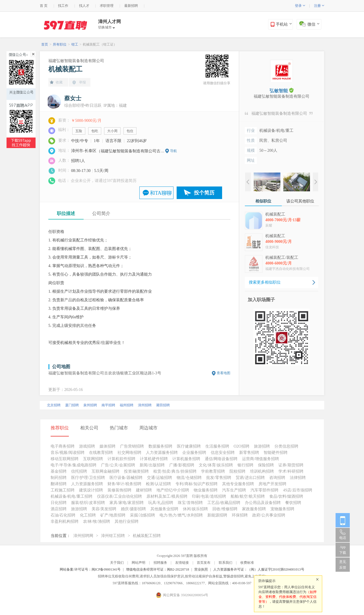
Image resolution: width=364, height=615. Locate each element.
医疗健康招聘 (189, 446)
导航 (173, 151)
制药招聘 (59, 478)
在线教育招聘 (101, 453)
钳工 (75, 44)
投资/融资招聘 (136, 471)
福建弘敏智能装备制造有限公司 (76, 61)
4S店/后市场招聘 (298, 490)
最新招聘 (131, 6)
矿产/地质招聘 (113, 515)
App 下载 (343, 550)
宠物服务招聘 (282, 509)
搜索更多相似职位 (265, 282)
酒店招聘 (59, 509)
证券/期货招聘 (291, 465)
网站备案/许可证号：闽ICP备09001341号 (90, 569)
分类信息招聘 (286, 446)
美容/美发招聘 (104, 509)
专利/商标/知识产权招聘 (197, 484)
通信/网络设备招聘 (221, 459)
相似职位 (263, 201)
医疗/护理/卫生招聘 (88, 478)
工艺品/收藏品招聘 (224, 503)
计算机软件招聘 (121, 459)
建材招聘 (144, 490)
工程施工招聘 (63, 490)
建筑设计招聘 (91, 490)
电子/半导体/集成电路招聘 (74, 465)
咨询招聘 (277, 478)
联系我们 (226, 563)
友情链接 (182, 563)
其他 (84, 326)
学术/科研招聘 (291, 471)
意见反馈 (343, 565)
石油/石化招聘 (63, 515)
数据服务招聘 (160, 446)
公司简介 (101, 213)
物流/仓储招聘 (189, 478)
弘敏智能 (282, 90)
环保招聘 (240, 515)
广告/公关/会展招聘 (118, 465)
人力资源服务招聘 (162, 453)
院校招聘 (237, 471)
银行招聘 (245, 465)
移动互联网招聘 (65, 459)
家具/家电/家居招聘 (127, 503)
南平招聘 (108, 405)
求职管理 (107, 6)
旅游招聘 (262, 446)
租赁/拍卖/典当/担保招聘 (175, 471)
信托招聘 (79, 471)
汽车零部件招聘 (264, 490)
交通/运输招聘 (160, 478)
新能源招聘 (217, 515)
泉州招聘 (90, 405)
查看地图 (224, 373)
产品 (68, 300)
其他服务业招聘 (164, 509)
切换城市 (106, 27)
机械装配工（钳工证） (100, 44)
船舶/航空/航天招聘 (248, 496)
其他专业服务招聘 (238, 484)
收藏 (59, 82)
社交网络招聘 (129, 453)
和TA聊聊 (161, 193)
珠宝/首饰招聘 (190, 503)
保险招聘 (266, 465)
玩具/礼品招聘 (161, 503)
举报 (82, 82)
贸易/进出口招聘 (250, 478)
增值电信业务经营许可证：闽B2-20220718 (158, 569)
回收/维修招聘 (225, 509)
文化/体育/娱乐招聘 (216, 465)
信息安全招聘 (223, 453)
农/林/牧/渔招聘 (97, 521)
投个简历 (204, 193)
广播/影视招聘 (182, 465)
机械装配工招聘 (147, 536)
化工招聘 (88, 515)
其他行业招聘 (127, 521)
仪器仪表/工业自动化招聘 (119, 496)
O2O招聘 (242, 446)
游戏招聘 (87, 446)
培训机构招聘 (262, 471)
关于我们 (117, 563)
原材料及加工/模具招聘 (167, 496)
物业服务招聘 (206, 490)
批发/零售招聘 (219, 478)
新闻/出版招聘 (152, 465)
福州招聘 (127, 405)
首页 (45, 44)
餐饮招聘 (293, 503)
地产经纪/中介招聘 (173, 490)
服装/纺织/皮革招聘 (88, 503)
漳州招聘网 (83, 536)
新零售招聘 (249, 453)
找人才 (84, 6)
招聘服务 (160, 563)
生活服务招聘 (217, 446)
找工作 (63, 6)
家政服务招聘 (254, 509)
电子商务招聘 (63, 446)
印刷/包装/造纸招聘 (209, 496)
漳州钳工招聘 (113, 536)
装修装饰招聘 (119, 490)
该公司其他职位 (300, 201)
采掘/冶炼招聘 (142, 515)
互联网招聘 (93, 459)
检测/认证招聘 (158, 484)
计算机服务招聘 (186, 459)
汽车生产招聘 (234, 490)
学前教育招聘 (213, 471)
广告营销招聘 (132, 446)
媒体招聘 (107, 446)
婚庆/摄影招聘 (133, 509)
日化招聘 (59, 503)
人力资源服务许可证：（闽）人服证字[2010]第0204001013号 (259, 569)
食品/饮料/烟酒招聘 (286, 496)
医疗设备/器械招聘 (126, 478)
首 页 (44, 6)
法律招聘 (298, 478)
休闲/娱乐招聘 (195, 509)
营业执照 (201, 569)
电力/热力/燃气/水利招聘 (181, 515)
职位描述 (66, 213)
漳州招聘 (145, 405)
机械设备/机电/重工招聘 (72, 496)
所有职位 (60, 44)
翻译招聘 (59, 484)
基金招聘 (59, 471)
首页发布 (204, 563)
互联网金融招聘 (106, 471)
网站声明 (138, 563)
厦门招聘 (72, 405)
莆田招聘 (163, 405)
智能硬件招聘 (276, 453)
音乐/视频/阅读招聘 (68, 453)
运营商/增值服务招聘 (260, 459)
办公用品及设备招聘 (263, 503)
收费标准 (247, 563)
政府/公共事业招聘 (269, 515)
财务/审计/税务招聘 (125, 484)
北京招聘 (54, 405)
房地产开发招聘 (272, 484)
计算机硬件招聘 (154, 459)
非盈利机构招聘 (65, 521)
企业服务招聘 (194, 453)
